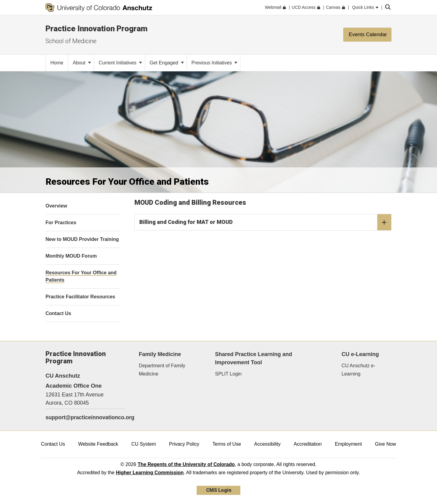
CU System (144, 444)
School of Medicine (71, 41)
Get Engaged (167, 63)
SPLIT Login (229, 374)
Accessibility (267, 444)
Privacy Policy (184, 444)
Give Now (386, 444)
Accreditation (308, 444)
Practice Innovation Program (97, 29)
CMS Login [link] (219, 490)
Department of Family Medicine (162, 370)
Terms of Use (227, 444)
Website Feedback (98, 444)
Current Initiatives (120, 63)
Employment (348, 444)
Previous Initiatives (215, 63)
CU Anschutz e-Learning (358, 370)
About (82, 63)
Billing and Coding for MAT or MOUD (265, 222)
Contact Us (53, 444)
